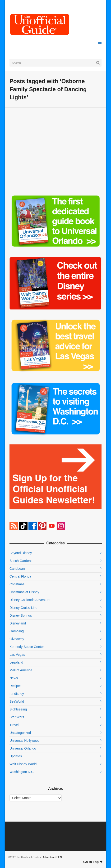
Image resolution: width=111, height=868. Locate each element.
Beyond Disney (21, 553)
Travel (14, 725)
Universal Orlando (23, 748)
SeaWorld (17, 701)
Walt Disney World (23, 764)
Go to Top (93, 862)
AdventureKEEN (52, 857)
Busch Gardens (21, 561)
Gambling (17, 631)
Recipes (16, 686)
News (14, 678)
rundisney (17, 694)
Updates (16, 756)
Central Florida (20, 576)
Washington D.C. (22, 772)
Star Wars (17, 717)
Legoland (16, 662)
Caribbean (17, 569)
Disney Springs (21, 615)
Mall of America (21, 670)
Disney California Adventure (30, 600)
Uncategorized (20, 733)
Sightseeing (18, 709)
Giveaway (17, 639)
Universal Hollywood (25, 741)
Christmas (17, 584)
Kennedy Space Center (27, 647)
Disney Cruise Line (23, 608)
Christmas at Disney (24, 592)
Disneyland (18, 623)
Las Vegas (17, 655)
